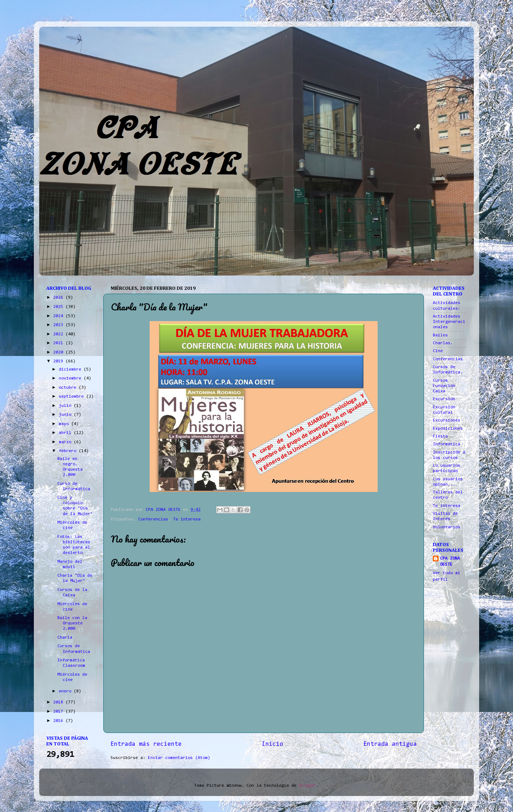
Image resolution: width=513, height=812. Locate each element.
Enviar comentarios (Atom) (179, 758)
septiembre (72, 397)
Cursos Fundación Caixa (444, 386)
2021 (59, 343)
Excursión (444, 399)
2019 (59, 361)
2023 (59, 325)
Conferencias (153, 519)
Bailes (440, 335)
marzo (66, 442)
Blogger (308, 786)
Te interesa (187, 519)
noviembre (71, 378)
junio (66, 415)
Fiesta (440, 436)
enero (66, 691)
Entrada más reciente (146, 744)
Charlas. (443, 343)
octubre (69, 388)
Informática (447, 444)
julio (66, 406)
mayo (65, 424)
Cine (438, 351)
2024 (59, 316)
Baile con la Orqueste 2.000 (72, 623)
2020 (59, 352)
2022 (59, 334)
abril (66, 433)
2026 (59, 298)
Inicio (273, 744)
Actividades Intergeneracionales (449, 322)
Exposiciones (448, 429)
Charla (65, 638)
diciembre (71, 370)
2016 (59, 721)
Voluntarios (447, 527)
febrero (69, 451)
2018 (59, 702)
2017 (59, 712)
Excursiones (447, 420)
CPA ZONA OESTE (450, 562)
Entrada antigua (390, 744)
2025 (59, 307)
